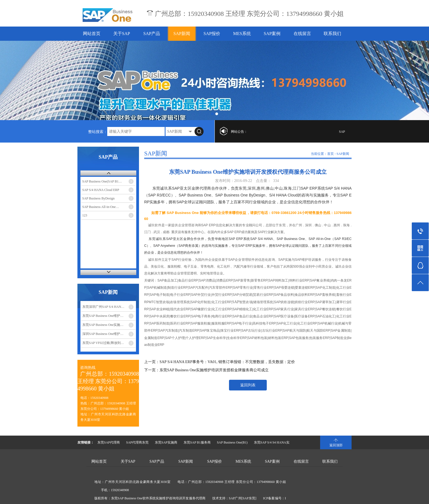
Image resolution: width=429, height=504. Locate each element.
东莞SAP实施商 (166, 442)
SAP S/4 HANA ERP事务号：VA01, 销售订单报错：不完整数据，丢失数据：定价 (227, 362)
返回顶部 (336, 445)
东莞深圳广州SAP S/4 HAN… (103, 307)
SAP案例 (272, 34)
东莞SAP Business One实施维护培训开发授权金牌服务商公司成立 (214, 370)
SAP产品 (152, 34)
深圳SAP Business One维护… (103, 334)
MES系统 (242, 34)
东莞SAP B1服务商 (197, 442)
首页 (331, 154)
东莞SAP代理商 (109, 442)
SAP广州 (235, 498)
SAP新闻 (182, 34)
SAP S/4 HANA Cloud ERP (101, 190)
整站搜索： (98, 132)
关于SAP (122, 34)
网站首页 (92, 34)
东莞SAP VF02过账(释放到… (103, 343)
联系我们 (332, 34)
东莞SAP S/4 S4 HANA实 (272, 442)
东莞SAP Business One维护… (103, 316)
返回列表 (248, 385)
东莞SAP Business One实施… (103, 325)
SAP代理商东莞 (137, 442)
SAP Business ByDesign (98, 198)
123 (85, 215)
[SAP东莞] (249, 498)
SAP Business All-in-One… (101, 207)
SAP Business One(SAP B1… (102, 181)
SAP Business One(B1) (232, 442)
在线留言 (302, 34)
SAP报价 (212, 34)
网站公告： (239, 132)
